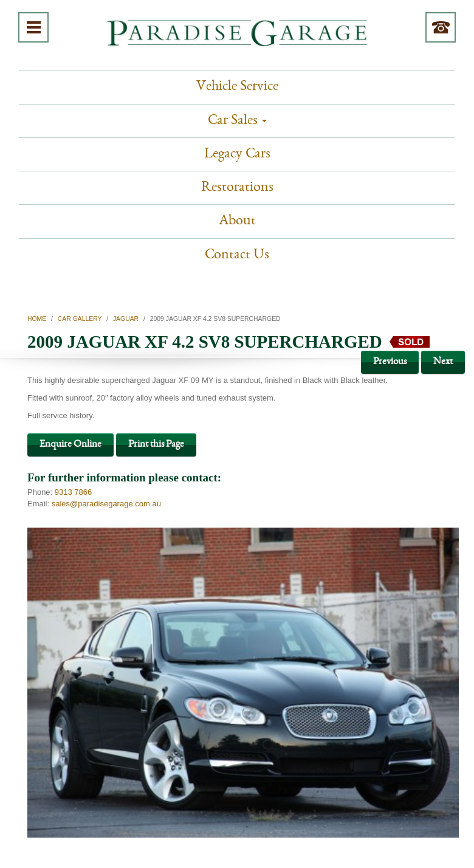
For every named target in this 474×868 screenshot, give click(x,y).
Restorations (237, 188)
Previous (390, 362)
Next (443, 362)
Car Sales (237, 121)
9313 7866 (73, 492)
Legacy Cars (237, 154)
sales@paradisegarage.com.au (106, 504)
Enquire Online (70, 445)
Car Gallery (80, 319)
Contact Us (237, 255)
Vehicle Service (237, 87)
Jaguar (126, 319)
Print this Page (156, 445)
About (237, 221)
